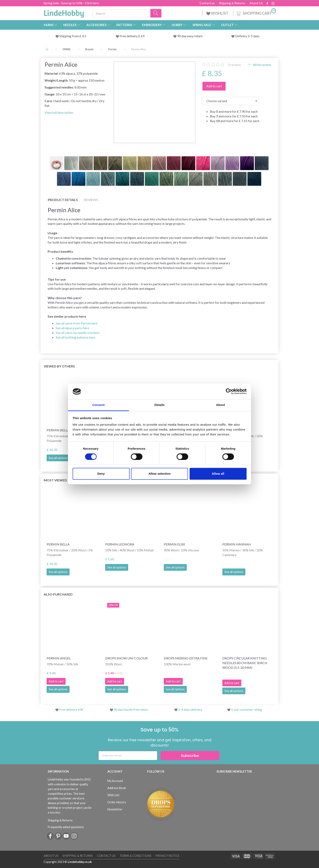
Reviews (91, 200)
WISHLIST (218, 13)
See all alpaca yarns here (72, 328)
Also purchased (58, 594)
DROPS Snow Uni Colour (126, 658)
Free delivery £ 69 (132, 36)
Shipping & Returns (232, 3)
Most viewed (55, 480)
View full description (59, 112)
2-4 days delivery (190, 709)
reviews (234, 65)
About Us (256, 3)
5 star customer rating (246, 709)
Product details (63, 200)
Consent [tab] (99, 405)
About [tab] (221, 405)
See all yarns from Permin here (77, 323)
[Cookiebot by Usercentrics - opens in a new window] (229, 391)
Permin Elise (174, 544)
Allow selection (159, 474)
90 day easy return (190, 36)
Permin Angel (59, 658)
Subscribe (190, 756)
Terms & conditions (135, 856)
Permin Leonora (120, 544)
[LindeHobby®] (64, 12)
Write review (261, 65)
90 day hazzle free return (131, 709)
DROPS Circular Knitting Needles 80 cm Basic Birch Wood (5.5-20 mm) (245, 663)
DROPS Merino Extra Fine (186, 658)
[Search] (156, 13)
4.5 (84, 36)
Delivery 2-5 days (247, 36)
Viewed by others (59, 366)
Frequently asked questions (66, 827)
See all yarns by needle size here (78, 333)
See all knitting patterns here (75, 337)
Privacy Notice (168, 856)
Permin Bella (58, 544)
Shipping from (69, 36)
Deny (101, 474)
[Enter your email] (128, 756)
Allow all (218, 474)
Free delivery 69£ (71, 709)
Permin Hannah (237, 544)
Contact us (207, 3)
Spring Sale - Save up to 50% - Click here (71, 3)
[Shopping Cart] (256, 13)
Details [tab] (159, 405)
